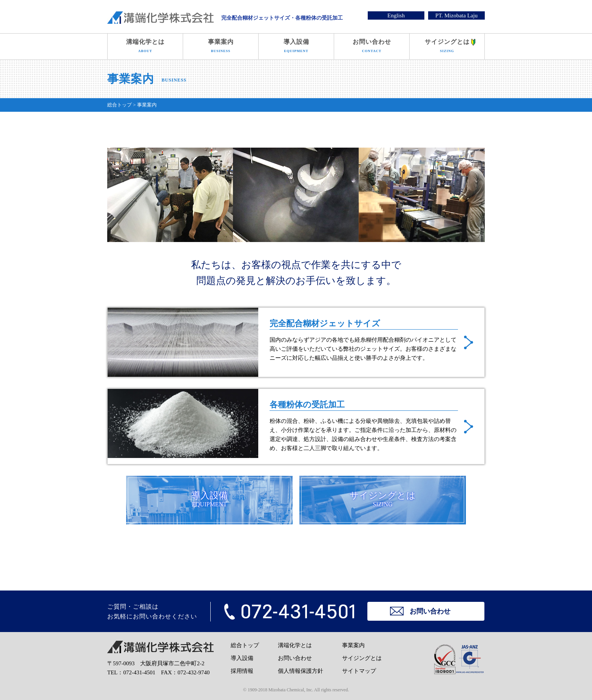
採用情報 (242, 671)
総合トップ (245, 645)
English (396, 15)
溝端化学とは (145, 47)
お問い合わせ (372, 47)
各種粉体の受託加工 (296, 426)
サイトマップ (359, 671)
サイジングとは (447, 47)
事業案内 (221, 47)
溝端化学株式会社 (160, 18)
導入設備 (296, 47)
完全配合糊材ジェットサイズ (296, 342)
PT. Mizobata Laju (456, 15)
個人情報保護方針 (301, 671)
